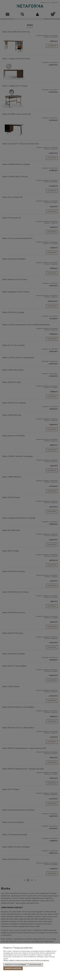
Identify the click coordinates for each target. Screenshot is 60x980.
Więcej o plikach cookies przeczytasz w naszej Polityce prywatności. (26, 960)
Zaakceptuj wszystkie (13, 968)
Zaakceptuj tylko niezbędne (15, 965)
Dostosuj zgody (35, 965)
